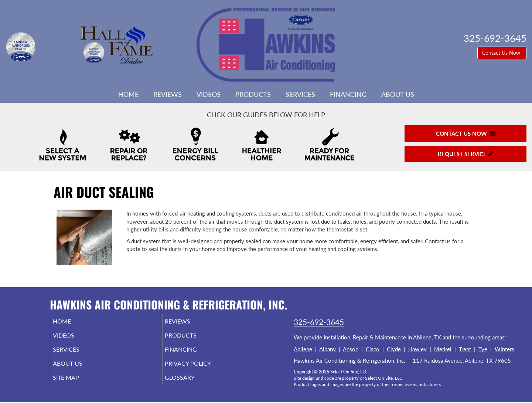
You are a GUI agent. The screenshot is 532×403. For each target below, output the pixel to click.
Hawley (417, 349)
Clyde (394, 349)
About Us (398, 94)
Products (253, 94)
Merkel (443, 349)
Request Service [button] (466, 154)
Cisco (373, 349)
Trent (465, 349)
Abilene (303, 349)
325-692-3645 (319, 322)
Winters (504, 349)
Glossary (190, 384)
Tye (483, 349)
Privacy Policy (199, 369)
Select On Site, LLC (349, 372)
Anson (351, 349)
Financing (348, 94)
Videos (209, 94)
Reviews (168, 94)
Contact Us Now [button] (502, 53)
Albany (328, 349)
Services (300, 94)
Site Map (76, 384)
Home (128, 94)
